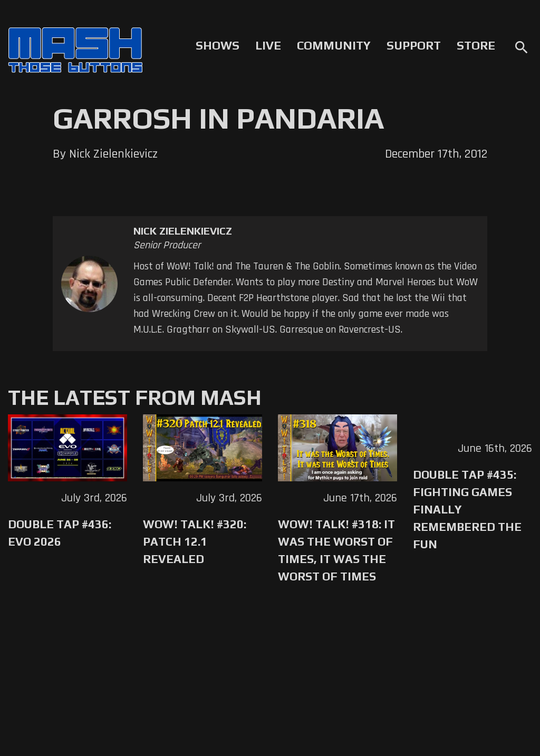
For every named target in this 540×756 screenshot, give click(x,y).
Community (334, 45)
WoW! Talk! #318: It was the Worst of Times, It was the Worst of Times (336, 550)
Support (414, 45)
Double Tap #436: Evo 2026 (60, 533)
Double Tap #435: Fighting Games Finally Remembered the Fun (467, 509)
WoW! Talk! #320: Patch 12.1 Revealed (195, 541)
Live (268, 45)
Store (476, 45)
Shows (218, 45)
